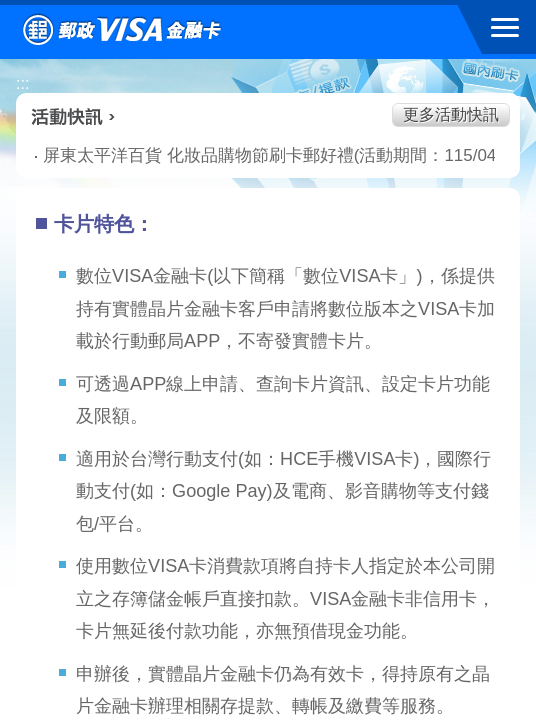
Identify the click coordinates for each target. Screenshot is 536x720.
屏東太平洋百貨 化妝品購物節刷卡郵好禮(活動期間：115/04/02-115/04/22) (239, 155)
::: (22, 83)
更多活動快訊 (451, 114)
